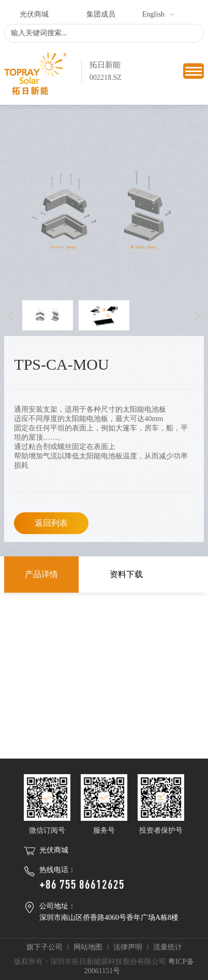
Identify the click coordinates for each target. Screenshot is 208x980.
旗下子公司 (44, 947)
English (153, 14)
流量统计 (168, 947)
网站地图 (88, 947)
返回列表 (51, 523)
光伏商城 (34, 14)
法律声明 (128, 947)
